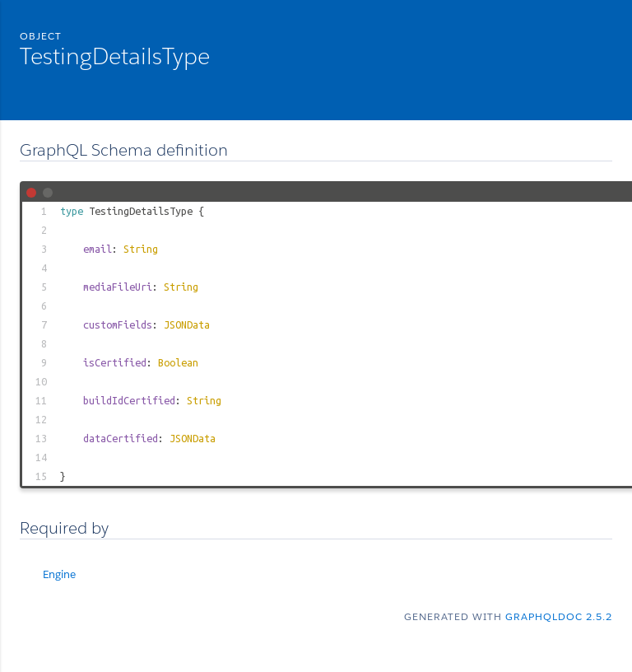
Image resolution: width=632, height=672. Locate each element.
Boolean (178, 362)
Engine (59, 574)
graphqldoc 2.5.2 (559, 616)
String (141, 249)
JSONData (187, 324)
